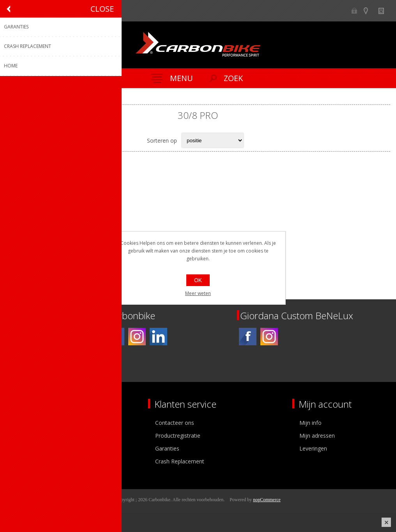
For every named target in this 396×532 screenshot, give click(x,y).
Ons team (23, 436)
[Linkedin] (158, 337)
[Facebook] (116, 337)
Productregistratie (178, 436)
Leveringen (313, 448)
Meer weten (198, 293)
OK (198, 280)
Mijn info (310, 423)
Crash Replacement (180, 461)
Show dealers (369, 11)
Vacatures (23, 448)
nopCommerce (267, 500)
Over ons (22, 423)
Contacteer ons (175, 423)
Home (16, 98)
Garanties (167, 448)
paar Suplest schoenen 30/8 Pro (70, 233)
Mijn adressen (317, 436)
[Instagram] (137, 337)
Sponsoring (25, 461)
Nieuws (385, 11)
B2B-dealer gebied (354, 11)
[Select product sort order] (213, 140)
